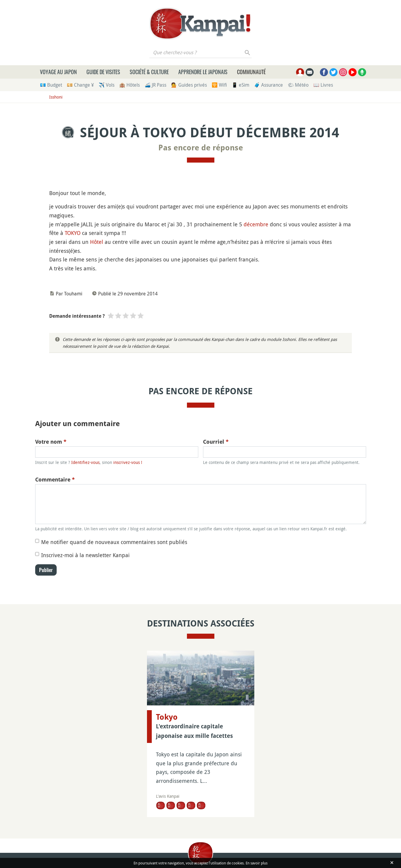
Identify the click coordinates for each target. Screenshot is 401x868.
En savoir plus (257, 863)
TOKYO (73, 233)
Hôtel (97, 242)
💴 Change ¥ (80, 85)
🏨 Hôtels (130, 85)
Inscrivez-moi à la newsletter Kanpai (85, 555)
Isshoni (56, 97)
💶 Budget (51, 85)
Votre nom (51, 442)
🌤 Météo (298, 85)
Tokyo (167, 717)
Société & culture (149, 72)
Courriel (216, 442)
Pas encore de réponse (201, 148)
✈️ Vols (107, 85)
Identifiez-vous (85, 462)
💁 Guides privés (189, 85)
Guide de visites (103, 72)
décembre (256, 224)
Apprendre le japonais (203, 72)
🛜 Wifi (219, 85)
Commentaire (55, 480)
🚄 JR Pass (155, 85)
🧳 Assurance (268, 85)
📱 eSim (240, 85)
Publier (46, 570)
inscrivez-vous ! (128, 462)
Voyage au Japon (58, 72)
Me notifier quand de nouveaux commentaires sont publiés (114, 542)
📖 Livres (323, 85)
